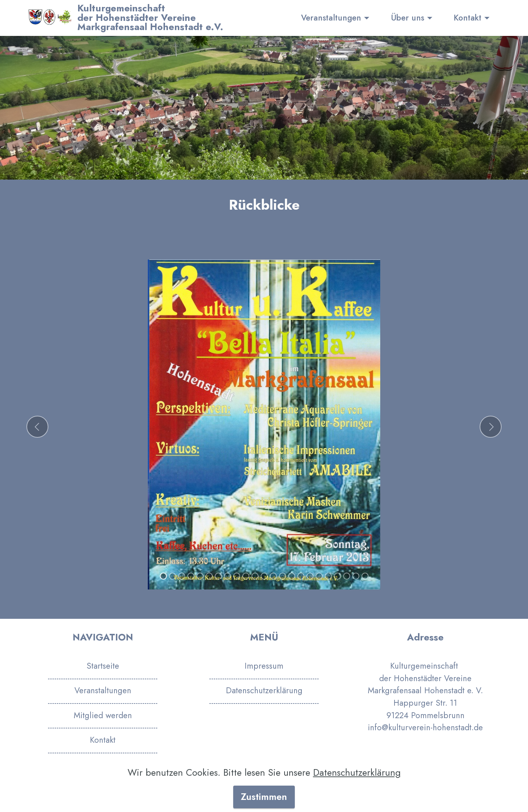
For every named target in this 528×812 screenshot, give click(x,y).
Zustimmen (264, 797)
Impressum (264, 666)
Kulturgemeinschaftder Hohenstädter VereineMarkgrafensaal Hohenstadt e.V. (150, 18)
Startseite (103, 666)
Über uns (408, 18)
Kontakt (467, 18)
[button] (37, 427)
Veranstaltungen (331, 18)
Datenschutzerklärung (264, 690)
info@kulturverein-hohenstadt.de (425, 727)
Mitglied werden (103, 715)
